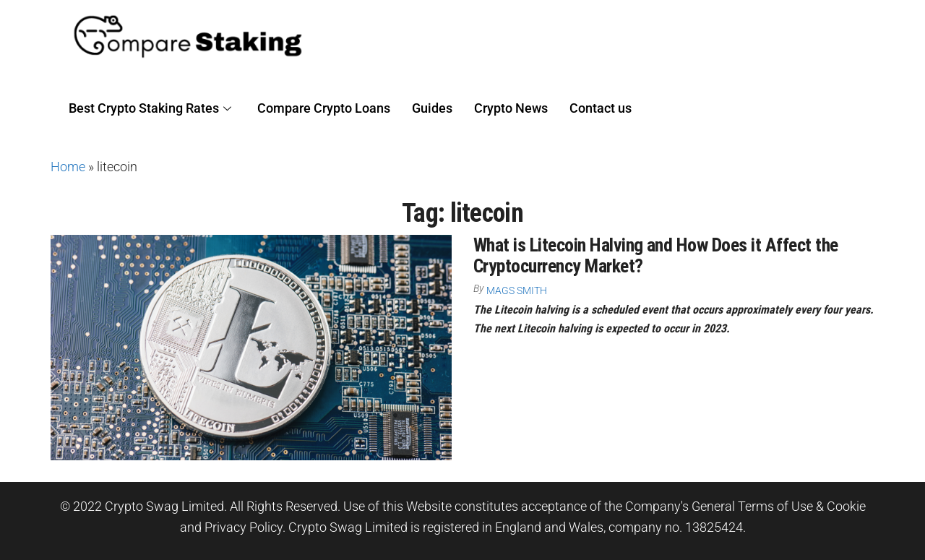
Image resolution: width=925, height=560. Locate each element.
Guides (432, 108)
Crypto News (511, 108)
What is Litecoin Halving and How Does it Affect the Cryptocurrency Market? (655, 255)
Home (68, 167)
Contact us (601, 108)
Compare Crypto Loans (324, 108)
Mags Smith (517, 290)
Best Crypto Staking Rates (150, 108)
